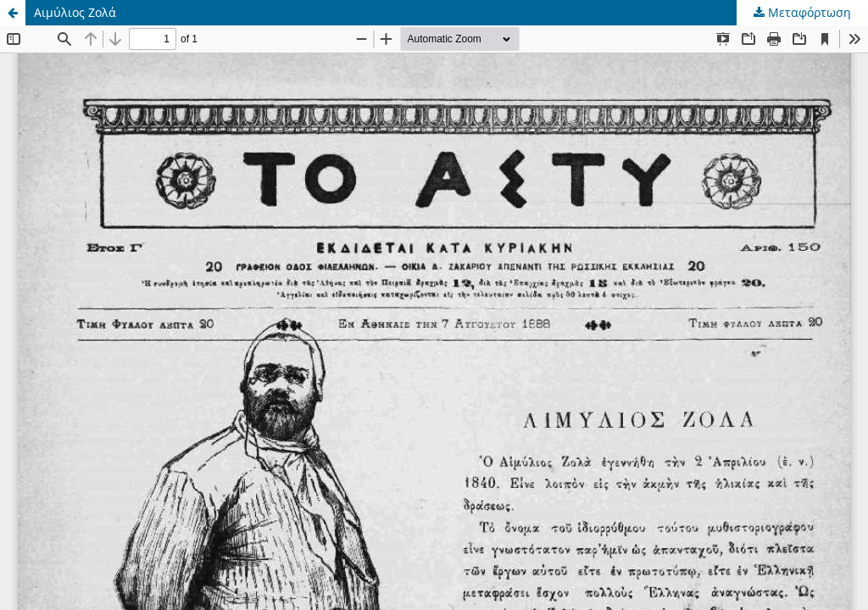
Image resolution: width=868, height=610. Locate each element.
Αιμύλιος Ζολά (75, 12)
